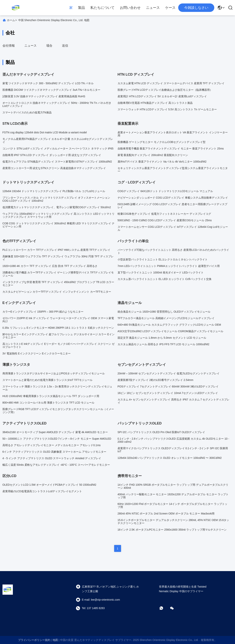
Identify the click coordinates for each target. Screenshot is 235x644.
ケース (170, 8)
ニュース (153, 8)
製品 (82, 8)
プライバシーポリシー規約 (34, 640)
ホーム (11, 20)
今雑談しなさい (196, 8)
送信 (65, 46)
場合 (49, 46)
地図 (55, 640)
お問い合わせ (130, 8)
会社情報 (9, 46)
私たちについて (102, 8)
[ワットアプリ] (164, 608)
